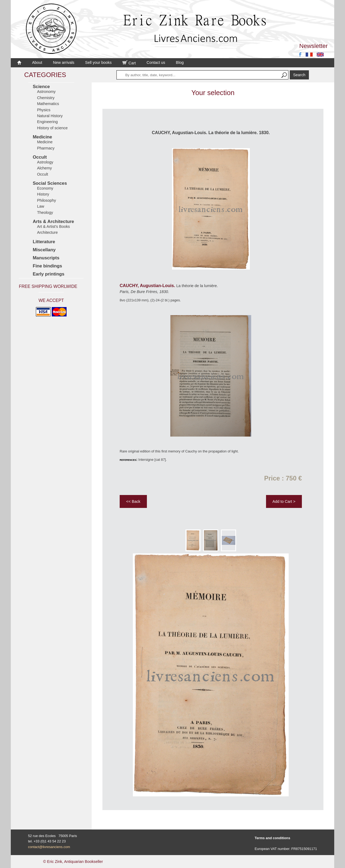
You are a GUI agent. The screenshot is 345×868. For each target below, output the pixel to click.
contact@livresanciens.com (49, 847)
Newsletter (313, 46)
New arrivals (64, 62)
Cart (129, 63)
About (37, 62)
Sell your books (98, 62)
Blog (180, 62)
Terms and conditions (272, 838)
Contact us (156, 62)
